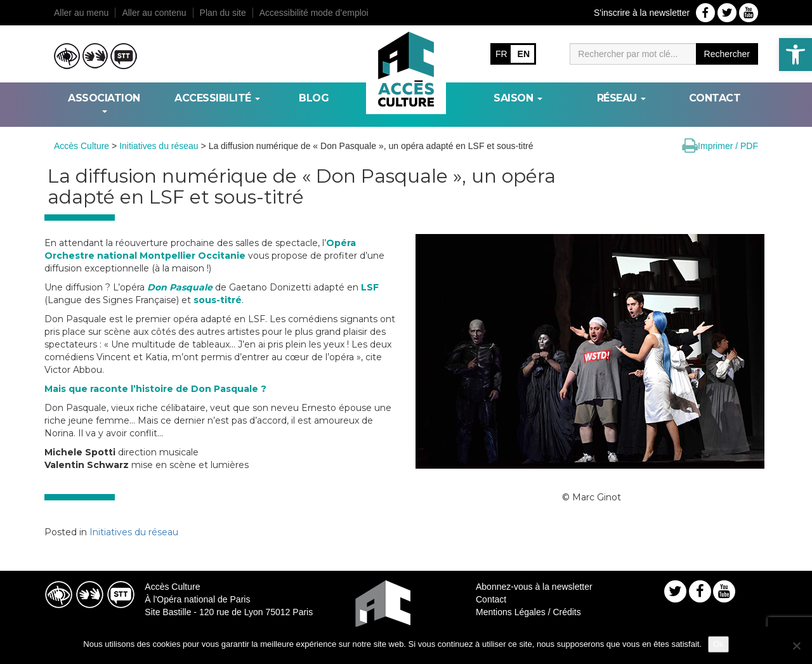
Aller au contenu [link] (154, 13)
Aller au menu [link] (81, 13)
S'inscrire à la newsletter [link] (642, 13)
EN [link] (524, 54)
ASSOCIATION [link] (104, 102)
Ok (718, 644)
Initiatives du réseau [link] (134, 532)
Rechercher (727, 54)
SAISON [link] (518, 98)
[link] (796, 55)
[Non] (796, 646)
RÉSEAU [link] (622, 98)
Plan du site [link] (223, 13)
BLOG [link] (314, 98)
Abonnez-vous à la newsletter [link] (534, 587)
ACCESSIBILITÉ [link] (217, 98)
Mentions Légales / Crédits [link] (528, 612)
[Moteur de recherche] (633, 54)
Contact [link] (715, 98)
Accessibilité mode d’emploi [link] (314, 13)
